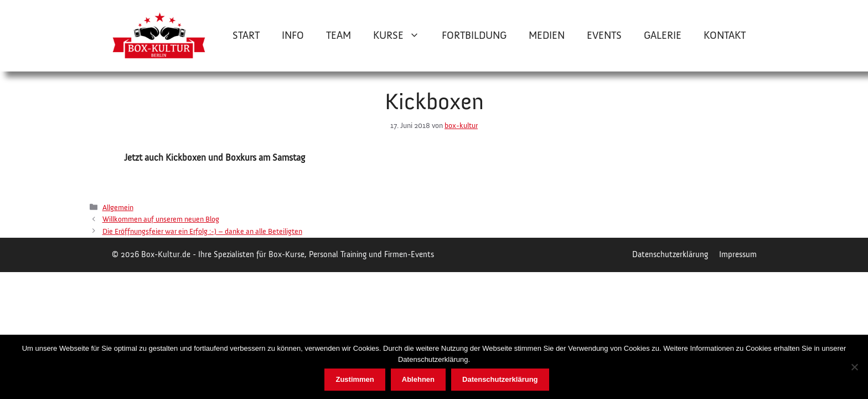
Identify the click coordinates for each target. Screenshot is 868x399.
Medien (547, 35)
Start (246, 35)
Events (604, 35)
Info (293, 35)
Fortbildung (474, 35)
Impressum (738, 255)
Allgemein (118, 208)
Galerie (663, 35)
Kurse (402, 35)
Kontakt (725, 35)
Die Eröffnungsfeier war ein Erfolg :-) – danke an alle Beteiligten (202, 231)
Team (339, 35)
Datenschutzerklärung (670, 255)
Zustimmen (355, 379)
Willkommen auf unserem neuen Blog (161, 219)
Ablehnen (418, 379)
